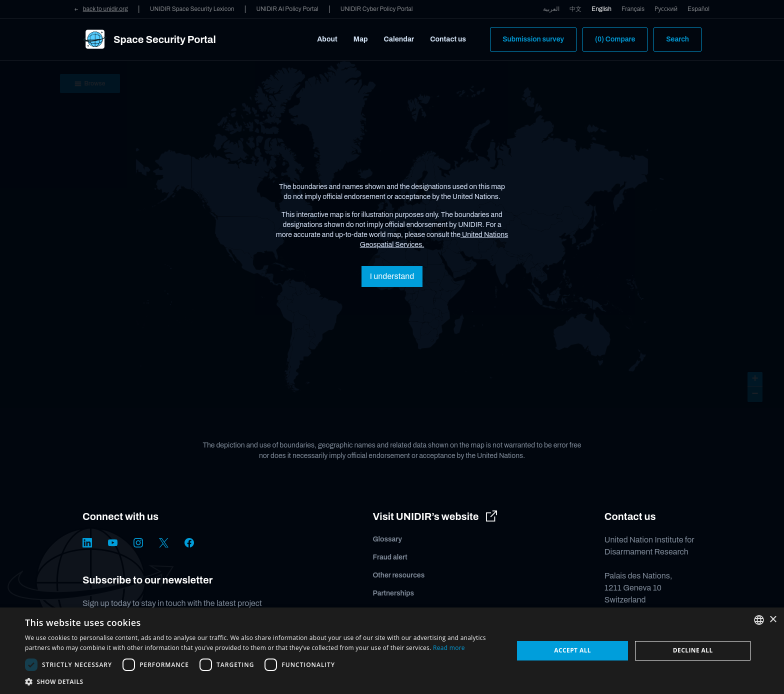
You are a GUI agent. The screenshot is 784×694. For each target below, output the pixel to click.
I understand (392, 276)
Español (698, 9)
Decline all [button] (693, 650)
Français (633, 9)
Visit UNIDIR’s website (435, 516)
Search (677, 39)
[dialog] (392, 651)
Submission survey (533, 39)
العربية (551, 9)
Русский (666, 9)
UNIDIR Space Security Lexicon (192, 9)
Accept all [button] (572, 650)
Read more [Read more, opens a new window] (449, 648)
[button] (262, 681)
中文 (575, 9)
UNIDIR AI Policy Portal (287, 9)
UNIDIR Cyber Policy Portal (377, 9)
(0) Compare (615, 39)
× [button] (773, 620)
